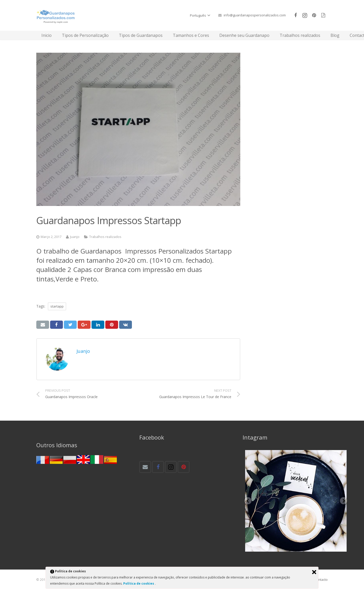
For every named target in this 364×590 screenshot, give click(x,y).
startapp (57, 306)
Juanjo (75, 237)
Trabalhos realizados (105, 237)
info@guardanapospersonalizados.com (255, 15)
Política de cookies (139, 583)
